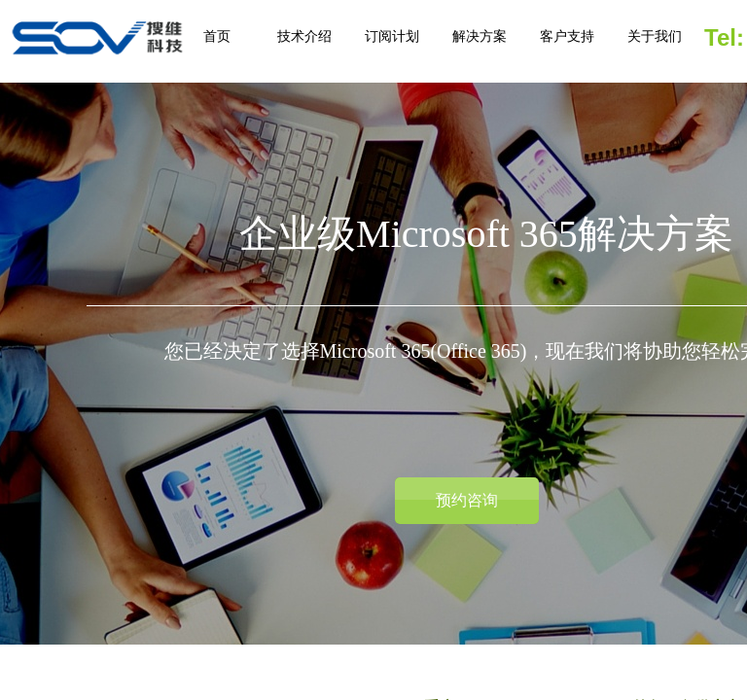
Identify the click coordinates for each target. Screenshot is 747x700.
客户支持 (567, 36)
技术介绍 (304, 36)
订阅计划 (392, 36)
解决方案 (480, 36)
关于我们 (655, 36)
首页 (217, 36)
